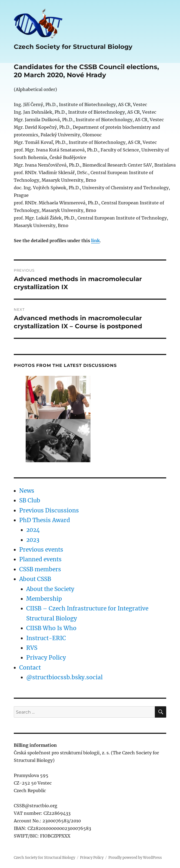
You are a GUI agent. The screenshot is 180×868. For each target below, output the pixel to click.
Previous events (41, 550)
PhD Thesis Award (45, 520)
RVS (32, 648)
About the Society (50, 589)
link (95, 241)
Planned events (40, 559)
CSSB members (40, 569)
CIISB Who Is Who (51, 628)
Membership (44, 599)
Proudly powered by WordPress (135, 858)
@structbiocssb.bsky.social (64, 677)
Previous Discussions (49, 511)
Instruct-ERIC (46, 638)
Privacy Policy (46, 658)
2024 (33, 530)
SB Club (30, 501)
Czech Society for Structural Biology (73, 47)
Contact (30, 668)
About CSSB (35, 579)
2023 (33, 540)
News (27, 491)
